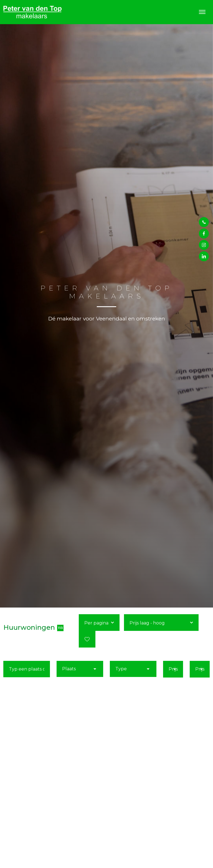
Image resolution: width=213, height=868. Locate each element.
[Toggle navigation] (202, 12)
